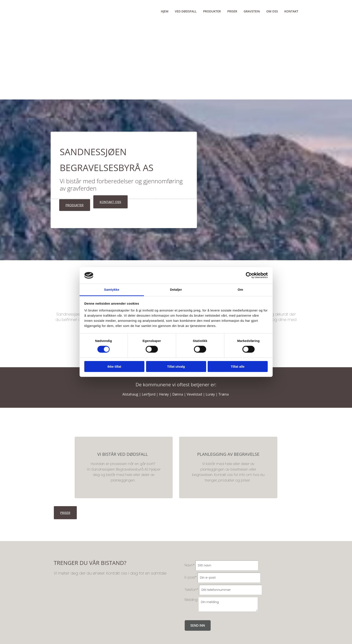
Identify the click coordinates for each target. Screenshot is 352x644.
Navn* (190, 565)
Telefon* (191, 590)
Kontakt (291, 11)
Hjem (165, 11)
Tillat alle (238, 366)
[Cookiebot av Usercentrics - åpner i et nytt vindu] (249, 275)
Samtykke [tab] (112, 290)
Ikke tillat (114, 366)
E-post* (191, 577)
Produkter (212, 11)
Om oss (272, 11)
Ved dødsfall (186, 11)
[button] (75, 205)
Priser (232, 11)
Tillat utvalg (176, 366)
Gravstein (252, 11)
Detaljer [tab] (176, 290)
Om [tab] (240, 290)
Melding (191, 600)
